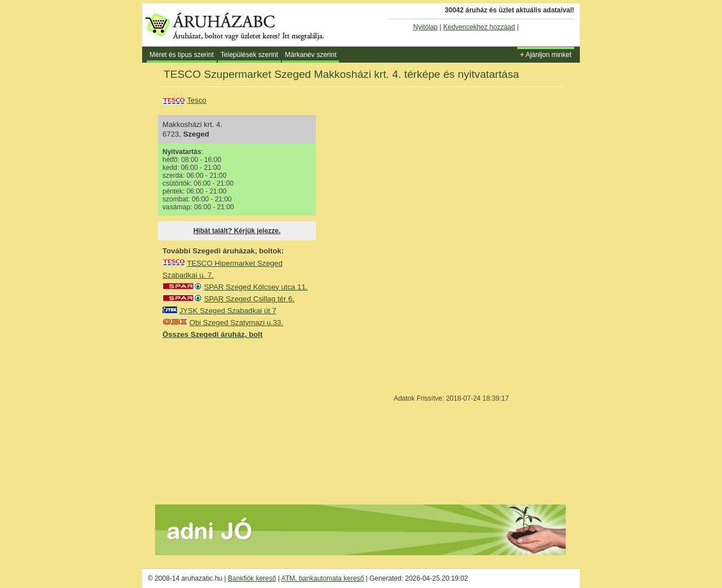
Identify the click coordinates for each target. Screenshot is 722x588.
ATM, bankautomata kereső (323, 578)
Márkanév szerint (311, 55)
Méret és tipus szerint (182, 55)
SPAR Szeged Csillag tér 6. (249, 299)
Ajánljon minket (546, 55)
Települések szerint (249, 55)
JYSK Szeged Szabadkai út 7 (228, 311)
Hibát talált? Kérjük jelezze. (237, 231)
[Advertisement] (247, 421)
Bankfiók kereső (252, 578)
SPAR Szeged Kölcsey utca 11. (256, 287)
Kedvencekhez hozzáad (479, 27)
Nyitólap (426, 27)
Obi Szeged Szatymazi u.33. (236, 322)
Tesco (196, 100)
